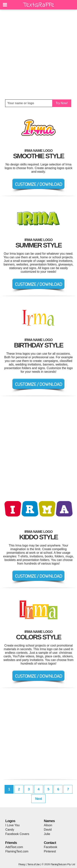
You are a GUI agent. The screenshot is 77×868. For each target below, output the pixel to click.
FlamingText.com (17, 851)
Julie (47, 834)
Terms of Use (33, 864)
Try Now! (62, 103)
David (48, 830)
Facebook (51, 847)
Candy (10, 830)
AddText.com (14, 847)
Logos (10, 821)
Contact (50, 843)
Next (38, 799)
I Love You (12, 825)
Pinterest (50, 851)
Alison (48, 825)
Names (49, 821)
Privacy (22, 864)
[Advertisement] (38, 54)
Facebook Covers (17, 834)
